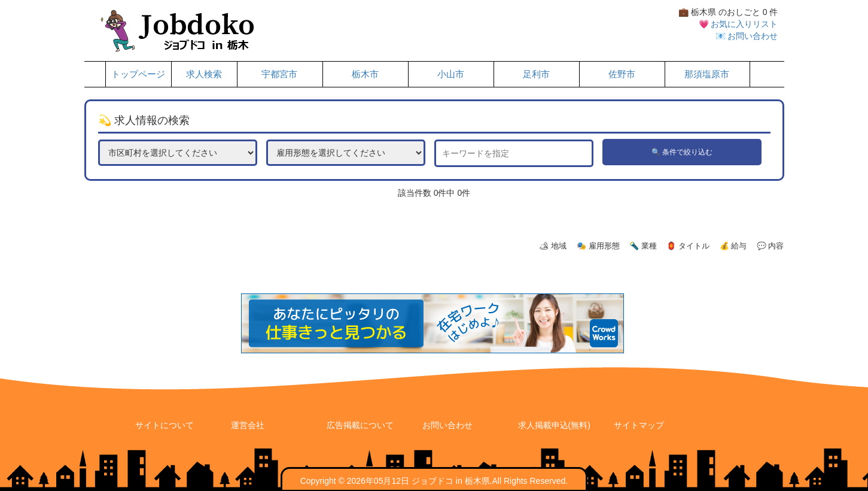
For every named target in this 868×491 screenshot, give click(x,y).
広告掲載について (360, 425)
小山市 (451, 74)
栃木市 (365, 74)
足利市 (536, 74)
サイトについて (165, 425)
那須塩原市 (707, 74)
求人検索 (204, 74)
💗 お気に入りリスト (738, 24)
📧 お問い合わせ (747, 36)
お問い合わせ (447, 425)
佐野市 (622, 74)
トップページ (138, 74)
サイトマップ (639, 425)
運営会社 (248, 425)
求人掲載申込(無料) (554, 425)
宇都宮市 (279, 74)
